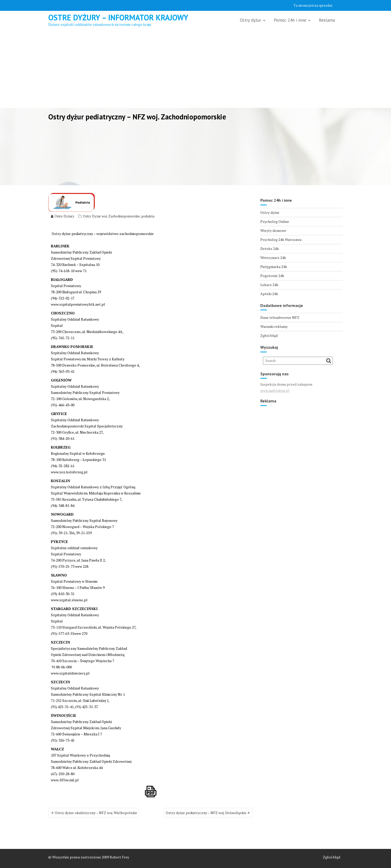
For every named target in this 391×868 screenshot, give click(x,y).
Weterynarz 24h (273, 258)
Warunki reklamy (274, 326)
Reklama (327, 20)
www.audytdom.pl (275, 390)
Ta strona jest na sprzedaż (313, 5)
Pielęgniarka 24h (274, 267)
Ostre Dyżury (63, 216)
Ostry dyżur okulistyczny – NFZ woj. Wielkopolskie (96, 813)
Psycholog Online (275, 221)
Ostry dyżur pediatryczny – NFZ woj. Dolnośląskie (206, 813)
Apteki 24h (269, 294)
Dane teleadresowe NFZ (280, 317)
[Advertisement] (195, 69)
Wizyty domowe (273, 230)
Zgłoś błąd (269, 335)
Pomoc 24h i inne (290, 20)
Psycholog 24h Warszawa (281, 240)
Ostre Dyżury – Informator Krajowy (118, 17)
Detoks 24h (269, 249)
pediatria (148, 216)
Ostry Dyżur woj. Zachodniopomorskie (111, 216)
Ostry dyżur (251, 20)
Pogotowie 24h (272, 276)
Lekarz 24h (269, 285)
